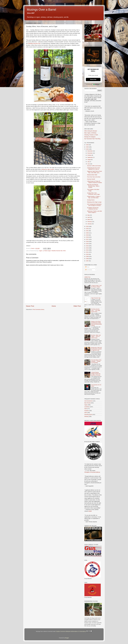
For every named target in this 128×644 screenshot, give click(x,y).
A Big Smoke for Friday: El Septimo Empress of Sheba (94, 182)
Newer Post (30, 306)
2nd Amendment (88, 401)
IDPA (86, 413)
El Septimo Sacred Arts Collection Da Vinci (93, 208)
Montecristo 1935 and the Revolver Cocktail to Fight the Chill (96, 349)
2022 (88, 229)
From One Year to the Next (94, 177)
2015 (88, 244)
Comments (89, 270)
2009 (88, 256)
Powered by (93, 84)
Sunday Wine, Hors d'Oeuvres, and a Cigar (93, 194)
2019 (88, 235)
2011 (88, 252)
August (89, 160)
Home (54, 306)
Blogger (67, 638)
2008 (88, 259)
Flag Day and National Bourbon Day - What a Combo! (93, 186)
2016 (88, 241)
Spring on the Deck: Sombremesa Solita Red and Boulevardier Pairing (96, 323)
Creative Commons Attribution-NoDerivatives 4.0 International (74, 631)
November (90, 153)
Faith (86, 409)
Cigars (41, 251)
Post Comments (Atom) (39, 309)
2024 (88, 149)
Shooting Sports (88, 415)
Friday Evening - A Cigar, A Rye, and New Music (94, 197)
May (89, 215)
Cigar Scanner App (96, 298)
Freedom (87, 411)
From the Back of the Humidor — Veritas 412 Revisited (96, 361)
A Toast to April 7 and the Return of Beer (96, 286)
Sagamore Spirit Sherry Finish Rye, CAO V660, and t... (95, 172)
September (90, 157)
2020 (88, 233)
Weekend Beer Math (92, 175)
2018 (88, 237)
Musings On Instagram (90, 137)
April (89, 217)
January (90, 224)
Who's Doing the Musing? (91, 131)
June (89, 164)
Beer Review (88, 403)
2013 (88, 248)
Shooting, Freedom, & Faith (91, 135)
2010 (88, 254)
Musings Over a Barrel (41, 10)
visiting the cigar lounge (48, 169)
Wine (64, 251)
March (89, 219)
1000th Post (87, 277)
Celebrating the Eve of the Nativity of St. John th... (94, 169)
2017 (88, 239)
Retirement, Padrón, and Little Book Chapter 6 (94, 212)
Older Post (77, 306)
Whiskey (86, 416)
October (90, 155)
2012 (88, 250)
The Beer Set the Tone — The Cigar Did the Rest (96, 310)
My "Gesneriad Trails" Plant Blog (92, 139)
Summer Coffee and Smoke (94, 166)
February (90, 222)
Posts (87, 267)
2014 (88, 246)
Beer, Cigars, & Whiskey (90, 133)
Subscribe (93, 79)
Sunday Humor (91, 200)
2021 (88, 231)
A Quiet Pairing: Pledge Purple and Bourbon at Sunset (96, 374)
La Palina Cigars (47, 251)
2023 (88, 226)
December (90, 151)
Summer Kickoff (91, 179)
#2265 (90, 511)
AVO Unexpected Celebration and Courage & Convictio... (94, 205)
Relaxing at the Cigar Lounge (94, 202)
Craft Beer (87, 407)
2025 (88, 147)
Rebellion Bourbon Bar (34, 44)
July (89, 162)
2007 (88, 261)
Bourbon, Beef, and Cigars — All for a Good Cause (96, 336)
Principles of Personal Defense (92, 472)
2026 (88, 145)
